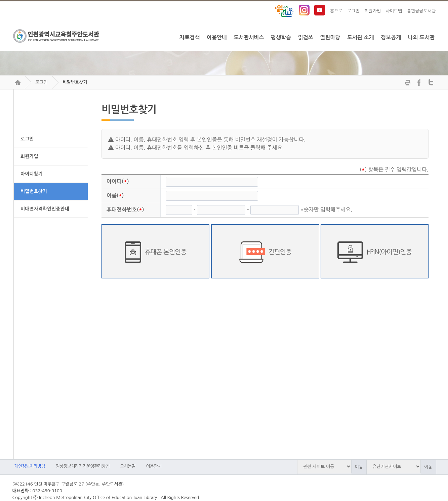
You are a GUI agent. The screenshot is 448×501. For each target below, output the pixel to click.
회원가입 (373, 11)
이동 (359, 467)
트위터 (428, 486)
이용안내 (154, 466)
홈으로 (336, 11)
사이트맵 (394, 11)
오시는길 (128, 466)
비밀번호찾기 (75, 82)
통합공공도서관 (421, 11)
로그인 (353, 11)
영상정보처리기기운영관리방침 (83, 466)
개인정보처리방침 (30, 466)
